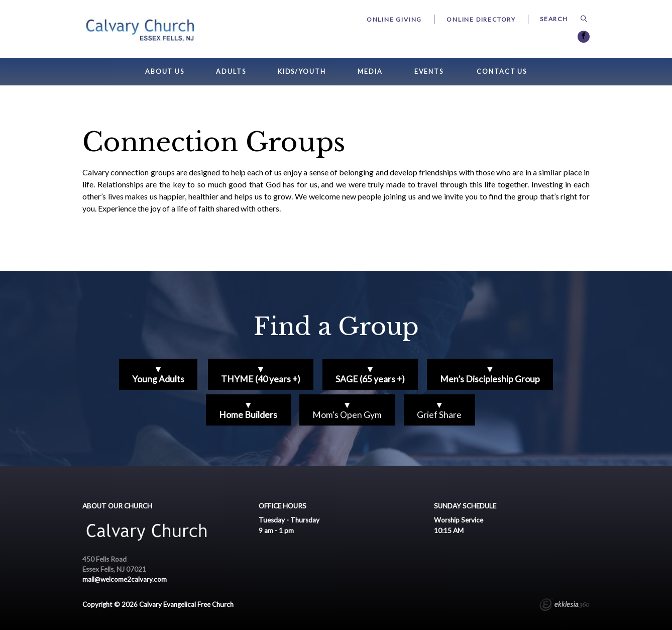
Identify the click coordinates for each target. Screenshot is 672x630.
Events (429, 72)
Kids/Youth (302, 72)
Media (370, 72)
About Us (165, 72)
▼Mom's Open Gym (347, 410)
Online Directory (481, 19)
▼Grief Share (439, 410)
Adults (231, 72)
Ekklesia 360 (565, 606)
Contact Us (502, 72)
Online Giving (394, 19)
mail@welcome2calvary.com (125, 579)
